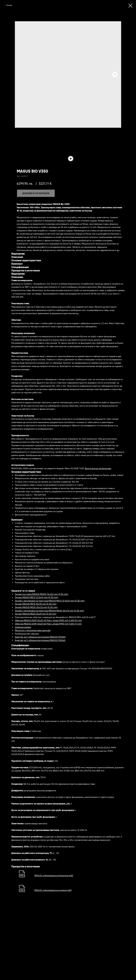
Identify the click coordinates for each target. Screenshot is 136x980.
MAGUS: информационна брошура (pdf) (54, 937)
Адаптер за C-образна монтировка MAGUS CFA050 (40, 698)
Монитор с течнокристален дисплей (33, 692)
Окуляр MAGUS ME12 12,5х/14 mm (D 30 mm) (37, 659)
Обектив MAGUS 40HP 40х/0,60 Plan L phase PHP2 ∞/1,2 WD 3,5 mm (48, 685)
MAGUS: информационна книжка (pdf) (53, 952)
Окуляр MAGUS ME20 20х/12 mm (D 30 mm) (36, 669)
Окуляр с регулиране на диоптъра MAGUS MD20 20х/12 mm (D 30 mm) (49, 672)
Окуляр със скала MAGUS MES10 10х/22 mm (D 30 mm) (42, 655)
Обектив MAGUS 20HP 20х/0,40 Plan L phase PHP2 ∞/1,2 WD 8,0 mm (48, 682)
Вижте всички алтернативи (98, 530)
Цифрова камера (23, 688)
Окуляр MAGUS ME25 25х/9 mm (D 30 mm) (36, 675)
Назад (9, 5)
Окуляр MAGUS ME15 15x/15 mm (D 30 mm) (36, 665)
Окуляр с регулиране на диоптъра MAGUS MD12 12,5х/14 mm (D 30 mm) (50, 662)
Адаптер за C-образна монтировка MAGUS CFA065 (40, 701)
